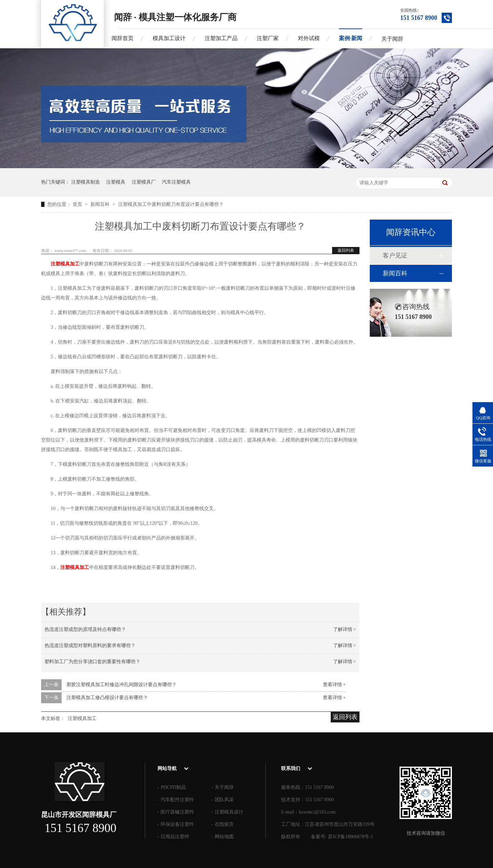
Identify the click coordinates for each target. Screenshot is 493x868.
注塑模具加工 (65, 264)
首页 (78, 204)
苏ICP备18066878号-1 (350, 837)
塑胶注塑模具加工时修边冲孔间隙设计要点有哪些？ (122, 685)
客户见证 (395, 256)
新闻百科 (101, 204)
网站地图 (224, 837)
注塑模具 (116, 182)
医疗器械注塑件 (177, 812)
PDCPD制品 (173, 787)
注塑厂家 (268, 38)
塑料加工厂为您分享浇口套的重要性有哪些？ (92, 662)
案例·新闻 (351, 38)
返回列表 (346, 250)
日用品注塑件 (175, 837)
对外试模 (309, 38)
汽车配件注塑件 (177, 800)
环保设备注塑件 (177, 824)
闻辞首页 (123, 38)
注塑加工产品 (221, 38)
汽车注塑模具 (176, 182)
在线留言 (224, 824)
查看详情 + (334, 685)
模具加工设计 (169, 38)
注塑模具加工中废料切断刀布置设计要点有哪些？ (171, 204)
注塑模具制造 (86, 182)
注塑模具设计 (229, 812)
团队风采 (224, 800)
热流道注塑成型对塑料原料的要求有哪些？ (90, 646)
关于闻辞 (392, 39)
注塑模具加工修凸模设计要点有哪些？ (107, 698)
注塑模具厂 (144, 182)
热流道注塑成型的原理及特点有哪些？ (85, 629)
